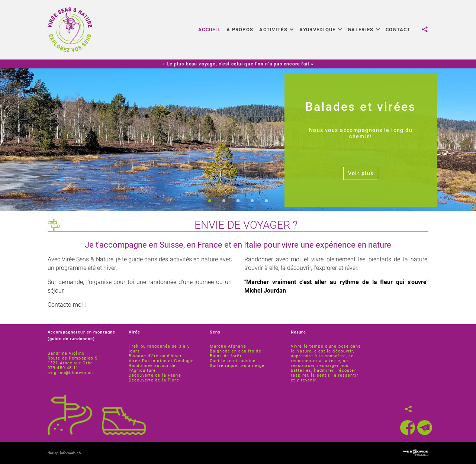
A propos (240, 30)
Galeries (364, 30)
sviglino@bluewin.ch (70, 373)
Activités (276, 30)
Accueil (209, 30)
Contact (398, 30)
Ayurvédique (321, 30)
